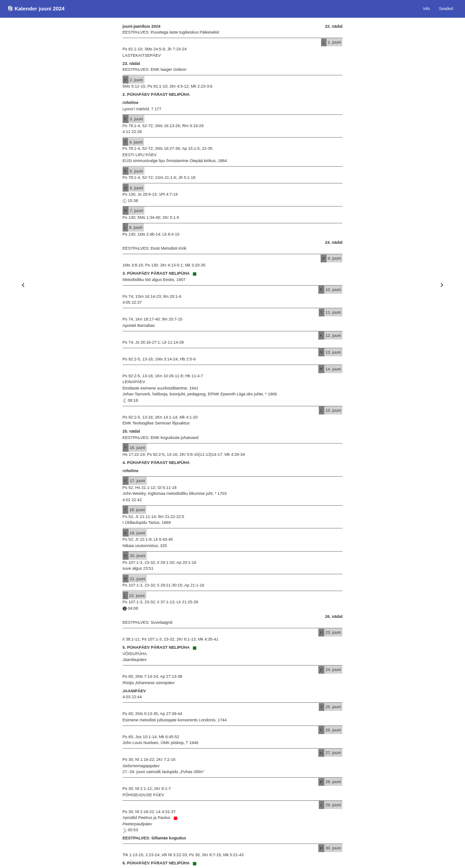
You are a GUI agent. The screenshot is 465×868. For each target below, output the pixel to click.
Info (427, 9)
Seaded (446, 9)
